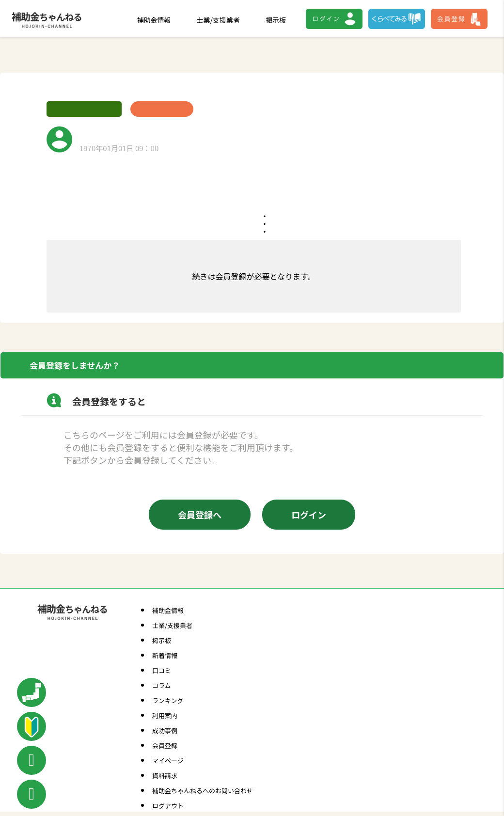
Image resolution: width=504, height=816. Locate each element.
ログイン (309, 515)
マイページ (168, 761)
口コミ (162, 670)
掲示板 (276, 20)
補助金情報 (154, 20)
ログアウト (168, 806)
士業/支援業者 (219, 20)
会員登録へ (200, 515)
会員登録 (165, 745)
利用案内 (165, 715)
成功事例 (165, 730)
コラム (162, 685)
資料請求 (165, 776)
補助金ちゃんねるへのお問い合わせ (203, 791)
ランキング (168, 700)
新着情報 (165, 655)
